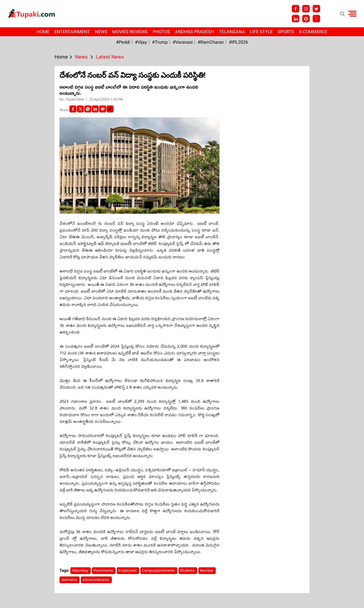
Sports (286, 32)
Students (188, 571)
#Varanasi (183, 42)
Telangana (232, 32)
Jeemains (70, 580)
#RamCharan (211, 42)
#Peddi (123, 42)
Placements (104, 571)
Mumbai (207, 571)
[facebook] (73, 109)
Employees (128, 571)
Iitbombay (81, 571)
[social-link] (110, 109)
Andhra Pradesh (195, 32)
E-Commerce (313, 32)
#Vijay (141, 42)
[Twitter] (80, 109)
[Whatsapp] (88, 109)
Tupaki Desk (75, 99)
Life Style (261, 32)
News (101, 32)
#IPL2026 (238, 42)
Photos (161, 32)
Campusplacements (159, 571)
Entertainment (72, 32)
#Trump (160, 42)
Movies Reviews (130, 32)
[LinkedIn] (95, 109)
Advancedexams (96, 580)
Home (43, 32)
